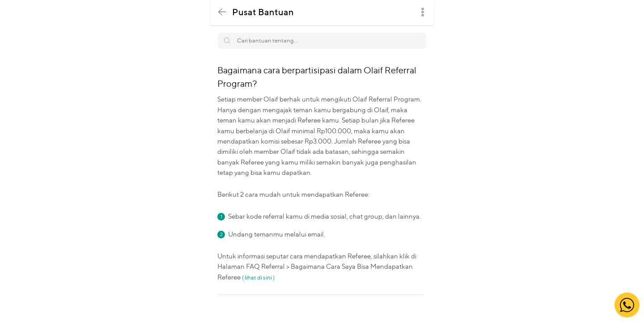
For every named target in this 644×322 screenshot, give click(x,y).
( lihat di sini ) (258, 277)
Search (415, 37)
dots (423, 12)
